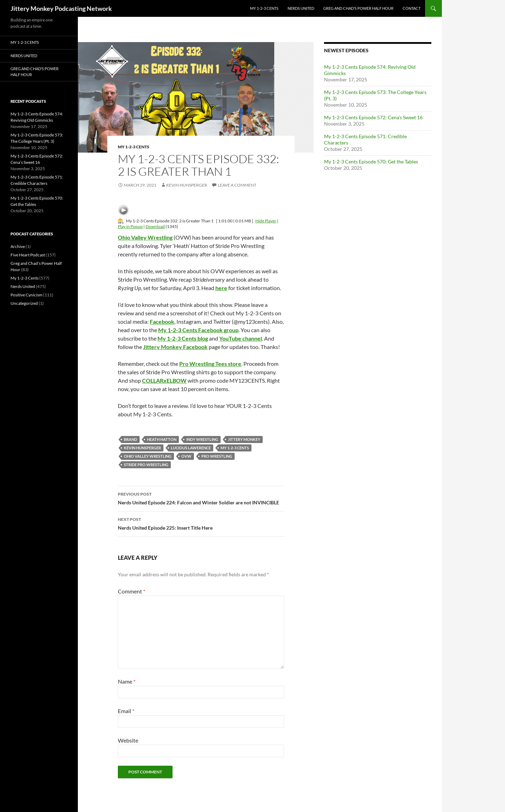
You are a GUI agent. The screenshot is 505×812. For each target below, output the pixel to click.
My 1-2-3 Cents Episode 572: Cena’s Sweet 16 (373, 117)
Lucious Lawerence (191, 448)
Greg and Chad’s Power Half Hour (358, 8)
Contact (412, 8)
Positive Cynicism (26, 295)
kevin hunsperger (142, 448)
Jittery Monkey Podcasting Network (61, 8)
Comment (132, 591)
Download (155, 226)
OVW (186, 456)
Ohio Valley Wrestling (148, 456)
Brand (130, 439)
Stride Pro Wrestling (146, 465)
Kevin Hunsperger (187, 185)
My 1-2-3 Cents (264, 8)
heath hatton (162, 439)
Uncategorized (24, 303)
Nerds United (301, 8)
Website (128, 740)
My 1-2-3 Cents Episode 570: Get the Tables (371, 162)
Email (126, 711)
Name (127, 681)
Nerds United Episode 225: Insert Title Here (201, 523)
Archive (18, 246)
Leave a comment (237, 185)
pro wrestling (217, 456)
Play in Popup (130, 226)
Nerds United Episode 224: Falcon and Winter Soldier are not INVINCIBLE (201, 498)
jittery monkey (244, 439)
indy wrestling (202, 439)
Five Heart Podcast (28, 255)
